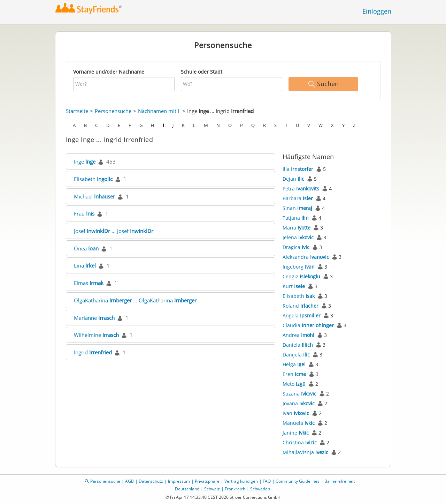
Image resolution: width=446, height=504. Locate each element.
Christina (300, 442)
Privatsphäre (207, 481)
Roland (301, 306)
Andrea (298, 335)
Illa (298, 169)
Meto (294, 384)
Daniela (298, 345)
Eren (294, 374)
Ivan (296, 413)
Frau (84, 213)
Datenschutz (151, 481)
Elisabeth (93, 179)
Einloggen (377, 11)
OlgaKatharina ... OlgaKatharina (135, 300)
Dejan (293, 179)
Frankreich (235, 489)
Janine (296, 433)
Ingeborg (299, 267)
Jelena (298, 237)
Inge (85, 161)
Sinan (297, 208)
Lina (85, 265)
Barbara (298, 198)
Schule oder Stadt (202, 72)
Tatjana (296, 218)
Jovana (299, 403)
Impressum (179, 481)
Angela (302, 315)
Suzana (299, 394)
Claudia (308, 325)
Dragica (296, 247)
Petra (301, 189)
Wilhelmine (96, 335)
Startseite (77, 111)
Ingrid (93, 352)
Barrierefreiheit (340, 481)
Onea (86, 248)
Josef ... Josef (114, 231)
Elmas (89, 283)
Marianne (94, 318)
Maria (297, 228)
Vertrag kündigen (241, 481)
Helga (294, 364)
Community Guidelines (298, 481)
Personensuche (113, 111)
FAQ (267, 481)
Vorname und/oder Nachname (109, 72)
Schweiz (212, 489)
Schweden (260, 489)
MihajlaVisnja (305, 452)
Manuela (299, 423)
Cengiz (301, 276)
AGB (129, 481)
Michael (94, 196)
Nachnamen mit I (159, 111)
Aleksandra (306, 257)
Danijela (296, 355)
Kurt (294, 286)
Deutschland (187, 489)
